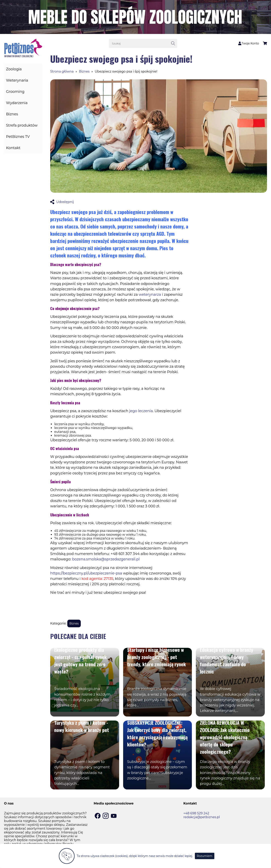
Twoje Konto (249, 43)
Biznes (12, 114)
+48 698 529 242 (196, 813)
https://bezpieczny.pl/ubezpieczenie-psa (86, 573)
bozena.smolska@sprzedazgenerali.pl (106, 559)
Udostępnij (62, 202)
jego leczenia (141, 411)
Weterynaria (17, 80)
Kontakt (13, 148)
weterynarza (150, 295)
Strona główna (62, 71)
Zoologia (14, 69)
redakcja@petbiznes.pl (202, 817)
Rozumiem (205, 856)
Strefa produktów (22, 125)
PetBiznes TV (18, 137)
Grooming (15, 92)
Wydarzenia (17, 103)
